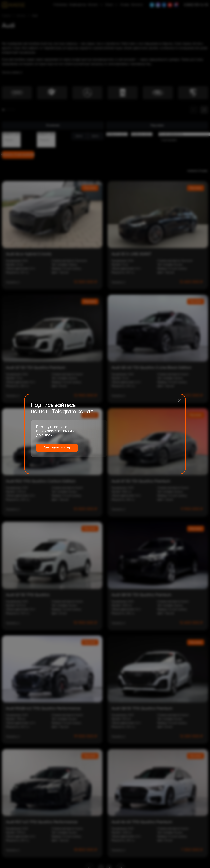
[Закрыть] (179, 401)
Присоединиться (54, 448)
